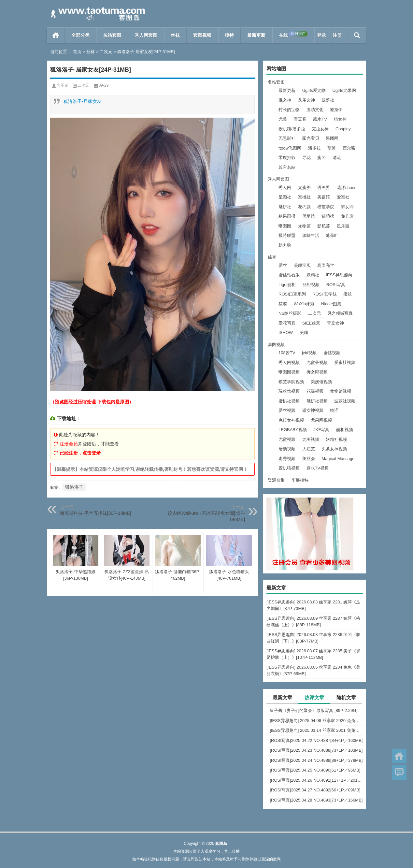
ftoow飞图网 (290, 148)
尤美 (283, 119)
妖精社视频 (336, 439)
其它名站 (287, 167)
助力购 (285, 245)
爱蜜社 (343, 197)
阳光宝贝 (311, 138)
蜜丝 (348, 294)
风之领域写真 (340, 313)
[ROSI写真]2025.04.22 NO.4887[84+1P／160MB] (316, 740)
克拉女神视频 (291, 420)
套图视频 (202, 35)
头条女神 (306, 100)
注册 (337, 35)
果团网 (332, 138)
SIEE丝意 (311, 323)
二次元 (106, 52)
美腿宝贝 (302, 265)
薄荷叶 (332, 235)
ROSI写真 (336, 285)
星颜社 (285, 197)
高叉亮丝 (326, 265)
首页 (56, 35)
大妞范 (309, 449)
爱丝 (283, 265)
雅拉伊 (336, 110)
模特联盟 (287, 235)
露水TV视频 (318, 468)
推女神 (285, 100)
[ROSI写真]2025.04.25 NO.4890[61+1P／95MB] (315, 770)
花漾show (346, 188)
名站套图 (112, 35)
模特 (229, 35)
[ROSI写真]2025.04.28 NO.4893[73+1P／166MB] (316, 800)
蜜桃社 (304, 197)
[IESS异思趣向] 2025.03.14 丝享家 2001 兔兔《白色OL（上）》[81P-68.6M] (316, 730)
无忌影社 (287, 138)
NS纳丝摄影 (290, 313)
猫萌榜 (328, 216)
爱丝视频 (287, 410)
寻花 (306, 158)
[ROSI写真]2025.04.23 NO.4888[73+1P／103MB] (316, 750)
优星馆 (309, 216)
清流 (337, 158)
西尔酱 (349, 148)
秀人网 (285, 188)
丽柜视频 (311, 285)
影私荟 (324, 226)
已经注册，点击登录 (80, 453)
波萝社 (328, 100)
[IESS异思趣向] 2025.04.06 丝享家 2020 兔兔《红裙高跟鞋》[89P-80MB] (316, 721)
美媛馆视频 (321, 382)
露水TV (320, 119)
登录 (321, 35)
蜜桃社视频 (289, 401)
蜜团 (321, 158)
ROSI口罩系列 (292, 294)
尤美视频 (311, 439)
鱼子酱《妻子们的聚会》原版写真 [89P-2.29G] (313, 710)
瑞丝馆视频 (289, 391)
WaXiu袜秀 (304, 304)
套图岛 (63, 85)
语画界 (324, 188)
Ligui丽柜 (287, 285)
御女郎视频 (317, 372)
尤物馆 (304, 226)
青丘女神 (335, 323)
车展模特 (300, 480)
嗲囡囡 (285, 226)
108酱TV (287, 353)
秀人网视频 (289, 362)
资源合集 (276, 480)
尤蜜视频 (287, 439)
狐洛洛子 (74, 487)
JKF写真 (321, 430)
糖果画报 (287, 216)
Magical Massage (338, 459)
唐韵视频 (287, 449)
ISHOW (286, 333)
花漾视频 (315, 391)
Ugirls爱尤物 (314, 90)
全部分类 (80, 35)
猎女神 (340, 119)
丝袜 (175, 35)
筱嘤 (283, 304)
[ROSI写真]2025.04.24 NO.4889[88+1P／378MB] (316, 760)
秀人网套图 (146, 35)
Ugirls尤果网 (344, 90)
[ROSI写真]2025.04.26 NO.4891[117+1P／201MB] (316, 780)
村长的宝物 (289, 110)
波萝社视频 (345, 401)
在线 (293, 35)
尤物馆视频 (341, 391)
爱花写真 (287, 323)
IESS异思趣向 (339, 275)
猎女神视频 (313, 410)
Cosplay (343, 129)
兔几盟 (347, 216)
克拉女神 (320, 129)
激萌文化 (315, 110)
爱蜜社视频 (345, 362)
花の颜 (304, 207)
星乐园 (343, 226)
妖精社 (313, 275)
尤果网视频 (321, 420)
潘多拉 (314, 148)
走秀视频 (287, 459)
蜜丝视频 (332, 353)
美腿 (304, 333)
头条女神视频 (334, 449)
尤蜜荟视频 (317, 362)
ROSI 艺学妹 (324, 294)
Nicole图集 (331, 304)
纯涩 (334, 410)
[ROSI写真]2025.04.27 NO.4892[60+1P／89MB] (315, 790)
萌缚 (332, 148)
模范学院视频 (291, 382)
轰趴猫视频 (289, 468)
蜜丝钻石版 (289, 275)
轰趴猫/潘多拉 (292, 129)
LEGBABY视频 (293, 430)
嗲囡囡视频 (289, 372)
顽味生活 (311, 235)
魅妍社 (285, 207)
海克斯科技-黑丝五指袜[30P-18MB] (96, 513)
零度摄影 (287, 158)
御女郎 (347, 207)
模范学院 (326, 207)
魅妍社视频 (317, 401)
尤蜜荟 (304, 188)
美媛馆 (324, 197)
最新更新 (256, 35)
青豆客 (300, 119)
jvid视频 (309, 353)
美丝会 (309, 459)
